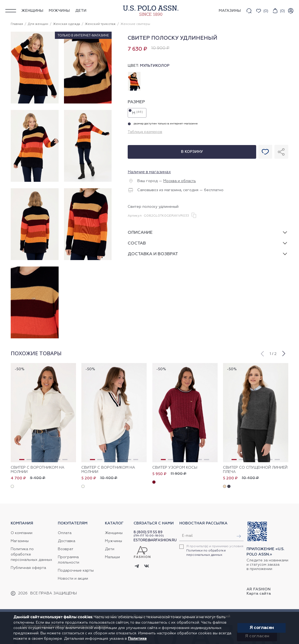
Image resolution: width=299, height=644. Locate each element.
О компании (22, 533)
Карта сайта (259, 594)
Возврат (66, 549)
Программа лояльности (69, 560)
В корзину (192, 152)
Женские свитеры (135, 24)
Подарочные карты (76, 571)
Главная (17, 24)
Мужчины (59, 11)
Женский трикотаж (100, 24)
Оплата (65, 533)
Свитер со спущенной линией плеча (255, 470)
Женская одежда (67, 24)
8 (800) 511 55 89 (148, 532)
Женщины (32, 11)
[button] (262, 353)
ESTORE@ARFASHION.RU (155, 540)
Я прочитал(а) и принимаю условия (215, 551)
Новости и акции (73, 579)
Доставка (67, 541)
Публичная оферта (28, 568)
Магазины (20, 541)
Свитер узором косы (175, 468)
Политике (137, 639)
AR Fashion (259, 589)
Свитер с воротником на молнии (38, 470)
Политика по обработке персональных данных (31, 554)
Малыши (112, 557)
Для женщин (38, 24)
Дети (81, 11)
